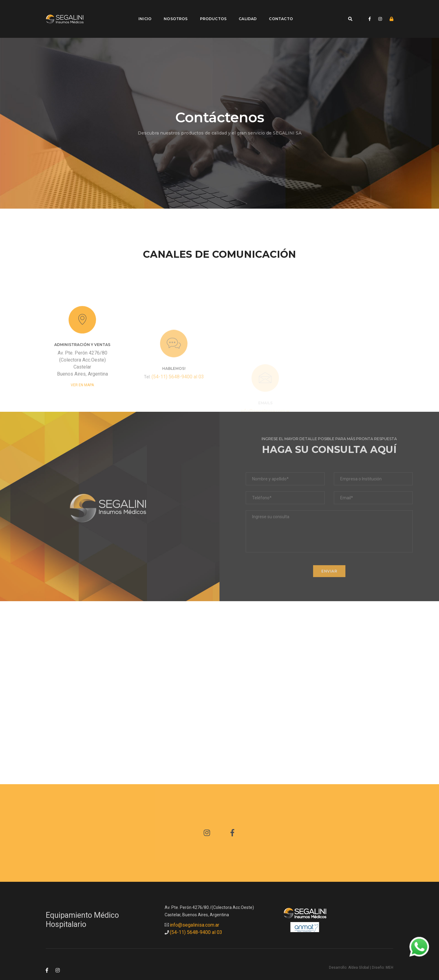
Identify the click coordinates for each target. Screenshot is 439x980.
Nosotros (172, 11)
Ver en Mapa (82, 393)
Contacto (277, 11)
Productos (209, 11)
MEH (389, 952)
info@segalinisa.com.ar (195, 909)
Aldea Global (359, 952)
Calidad (244, 11)
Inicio (141, 11)
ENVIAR (329, 555)
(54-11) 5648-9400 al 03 (178, 395)
